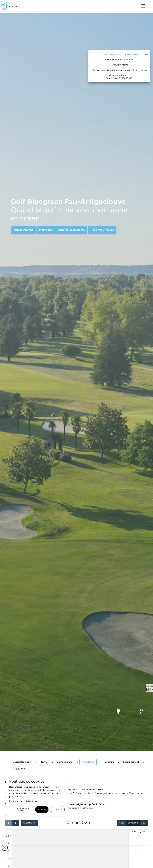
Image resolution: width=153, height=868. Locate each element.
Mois (121, 823)
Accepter (42, 810)
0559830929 (126, 78)
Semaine (133, 823)
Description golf (22, 762)
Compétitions (65, 762)
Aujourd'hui (30, 823)
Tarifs (44, 762)
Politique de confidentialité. (24, 801)
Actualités (19, 769)
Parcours (109, 762)
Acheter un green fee (71, 230)
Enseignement (131, 762)
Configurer (57, 810)
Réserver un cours (102, 230)
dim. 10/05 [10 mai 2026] (138, 832)
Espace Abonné (23, 230)
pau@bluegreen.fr (122, 75)
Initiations (46, 230)
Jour (144, 823)
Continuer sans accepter (22, 810)
